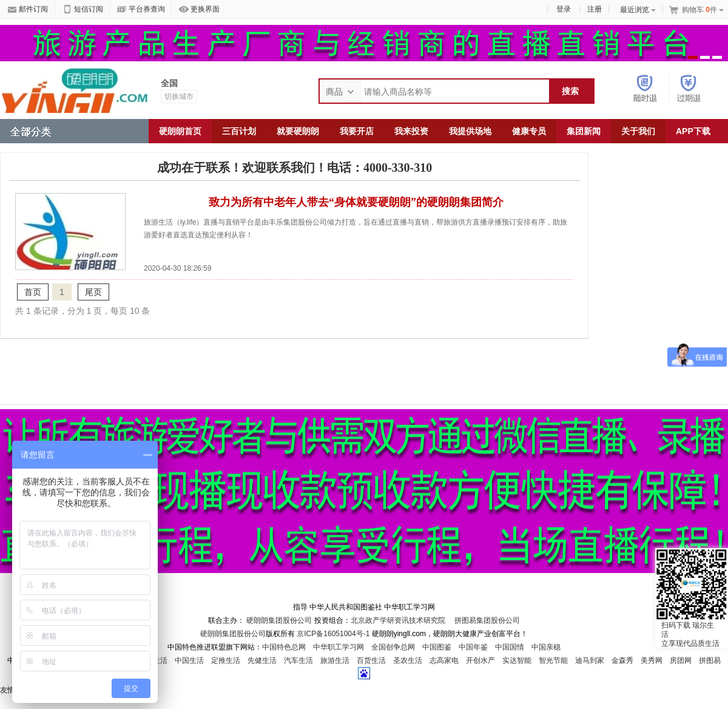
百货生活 (371, 660)
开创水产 (480, 660)
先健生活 (262, 660)
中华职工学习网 (339, 647)
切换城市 (179, 97)
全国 (169, 83)
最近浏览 (638, 10)
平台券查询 (141, 10)
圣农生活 (408, 660)
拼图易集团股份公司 (486, 620)
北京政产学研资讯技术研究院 (398, 620)
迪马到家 (590, 660)
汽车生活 (298, 660)
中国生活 (189, 660)
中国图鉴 (437, 647)
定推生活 (226, 660)
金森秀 (622, 660)
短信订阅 (83, 10)
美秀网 (652, 660)
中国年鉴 (473, 647)
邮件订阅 (28, 10)
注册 (595, 9)
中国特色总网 (284, 647)
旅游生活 (335, 660)
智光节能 (553, 660)
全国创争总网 (393, 647)
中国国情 (510, 647)
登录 (564, 9)
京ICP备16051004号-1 (334, 634)
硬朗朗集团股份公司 (279, 620)
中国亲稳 (546, 647)
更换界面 (199, 10)
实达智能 (517, 660)
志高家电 (444, 660)
